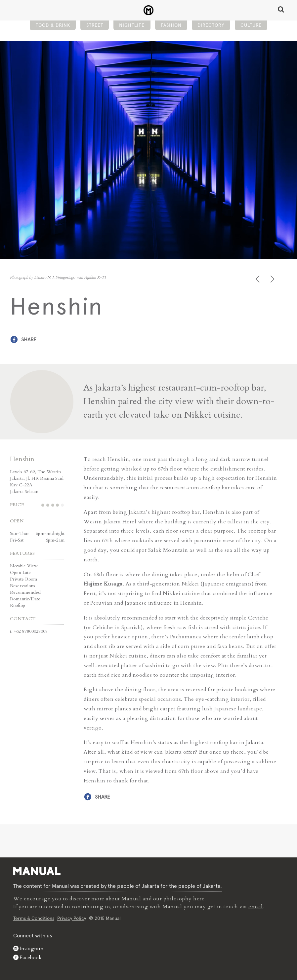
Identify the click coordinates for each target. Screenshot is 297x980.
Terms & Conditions (34, 918)
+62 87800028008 (31, 631)
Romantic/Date (25, 599)
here (199, 899)
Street (95, 25)
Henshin (22, 459)
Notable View (24, 566)
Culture (251, 25)
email (256, 907)
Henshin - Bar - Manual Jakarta (149, 10)
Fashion (171, 25)
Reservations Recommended (25, 589)
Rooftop (18, 605)
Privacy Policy (72, 918)
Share (29, 339)
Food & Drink (53, 25)
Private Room (23, 579)
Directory (211, 25)
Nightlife (132, 25)
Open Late (20, 572)
